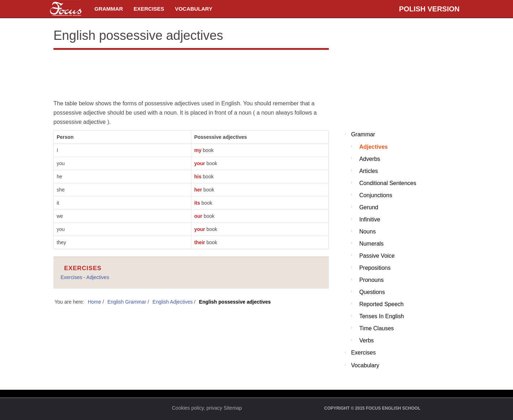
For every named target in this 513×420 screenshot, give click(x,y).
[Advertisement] (191, 73)
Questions (372, 292)
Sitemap (233, 408)
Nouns (367, 232)
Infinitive (370, 219)
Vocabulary (194, 9)
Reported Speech (381, 304)
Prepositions (375, 268)
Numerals (371, 244)
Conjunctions (376, 195)
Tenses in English (381, 316)
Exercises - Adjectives (85, 277)
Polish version (429, 9)
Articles (368, 171)
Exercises (149, 9)
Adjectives (373, 147)
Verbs (366, 340)
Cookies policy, (189, 408)
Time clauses (376, 328)
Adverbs (370, 159)
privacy (214, 408)
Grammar (109, 9)
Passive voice (377, 256)
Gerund (369, 207)
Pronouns (371, 280)
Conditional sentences (388, 183)
